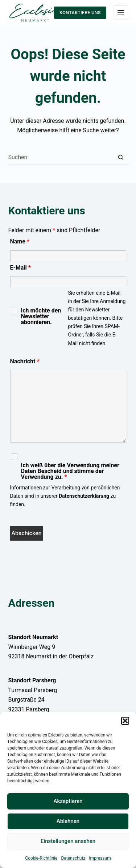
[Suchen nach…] (61, 157)
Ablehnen (68, 821)
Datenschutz (73, 858)
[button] (125, 721)
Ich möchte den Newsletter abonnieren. (41, 316)
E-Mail (21, 268)
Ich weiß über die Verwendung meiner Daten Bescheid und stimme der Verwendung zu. (70, 471)
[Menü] (121, 13)
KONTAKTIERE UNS (80, 13)
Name (20, 241)
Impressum (100, 858)
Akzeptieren (68, 801)
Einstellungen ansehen (68, 841)
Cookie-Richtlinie (41, 858)
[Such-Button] (121, 157)
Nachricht (25, 361)
